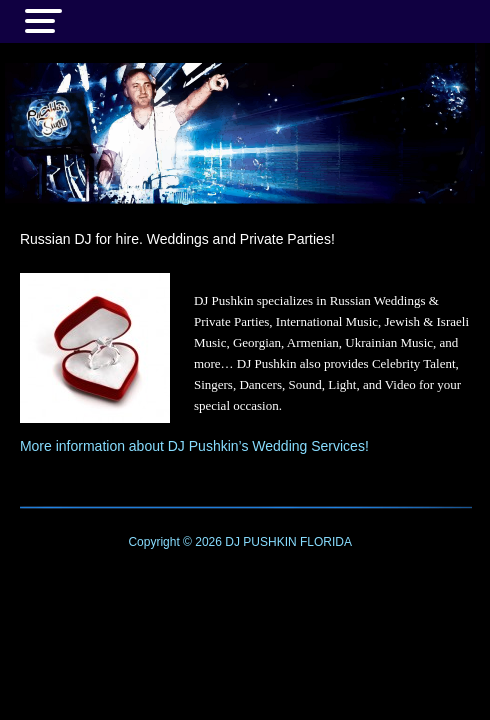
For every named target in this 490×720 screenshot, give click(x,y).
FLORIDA (326, 542)
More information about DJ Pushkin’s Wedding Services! (194, 446)
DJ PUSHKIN (259, 542)
